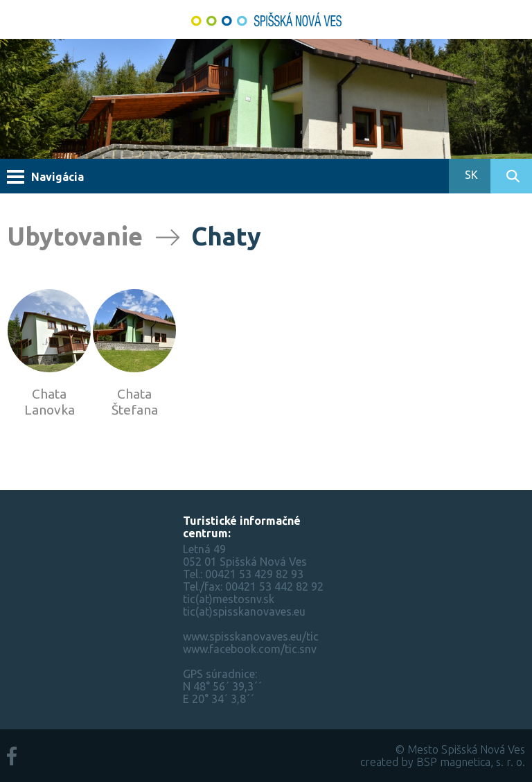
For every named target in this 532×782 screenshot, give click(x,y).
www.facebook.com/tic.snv (250, 649)
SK (470, 175)
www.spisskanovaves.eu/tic (251, 636)
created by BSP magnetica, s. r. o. (443, 762)
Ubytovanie (75, 236)
